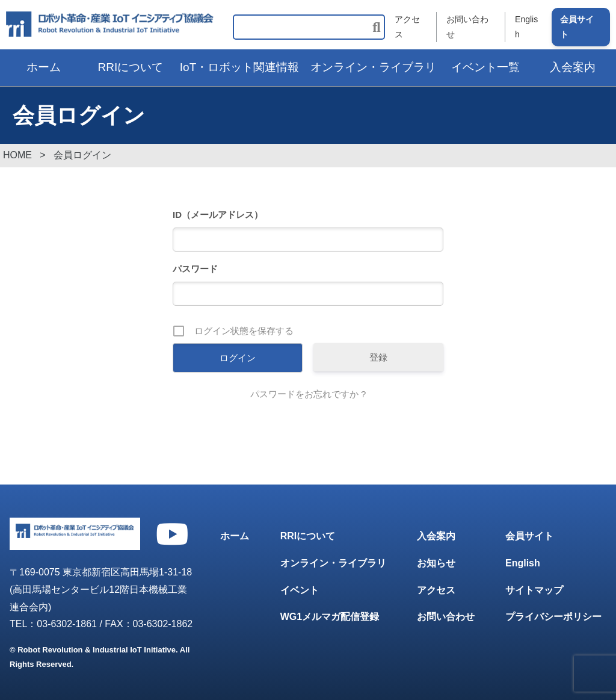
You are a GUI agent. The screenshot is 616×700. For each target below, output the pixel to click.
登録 (378, 357)
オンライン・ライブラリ (373, 67)
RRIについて (131, 67)
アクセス (407, 27)
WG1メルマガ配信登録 (330, 617)
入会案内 (436, 536)
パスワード (195, 269)
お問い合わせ (467, 27)
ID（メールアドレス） (218, 215)
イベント (300, 590)
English (526, 27)
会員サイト (577, 27)
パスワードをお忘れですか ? (308, 394)
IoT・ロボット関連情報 (239, 67)
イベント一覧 (485, 67)
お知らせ (436, 563)
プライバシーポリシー (553, 617)
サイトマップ (534, 590)
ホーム (44, 67)
